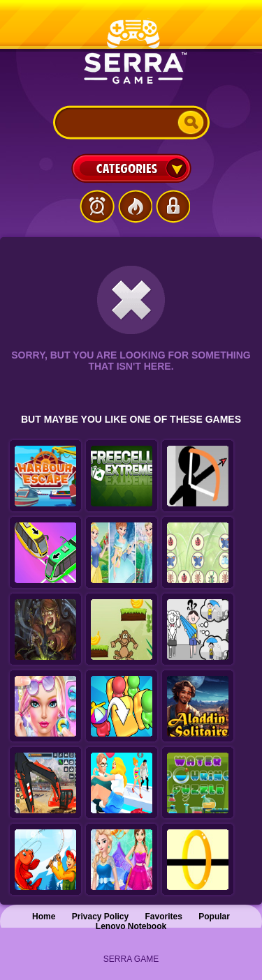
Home (44, 917)
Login (173, 206)
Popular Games (135, 206)
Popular (214, 917)
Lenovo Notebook (131, 926)
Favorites (164, 917)
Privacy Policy (100, 917)
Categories (131, 168)
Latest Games (97, 206)
